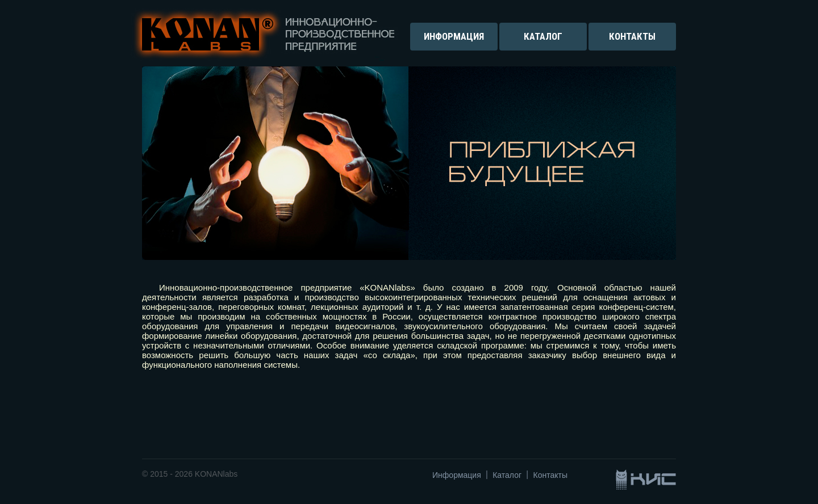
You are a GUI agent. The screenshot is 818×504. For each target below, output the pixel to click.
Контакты (550, 475)
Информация (457, 475)
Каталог (507, 475)
